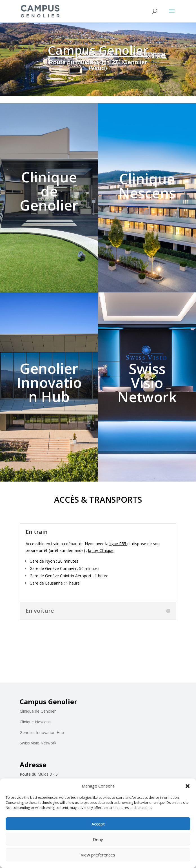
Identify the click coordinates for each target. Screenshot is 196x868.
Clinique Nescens (35, 722)
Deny (98, 839)
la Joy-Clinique (101, 550)
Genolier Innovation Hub (42, 732)
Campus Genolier (98, 53)
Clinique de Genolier (38, 711)
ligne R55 (118, 544)
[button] (188, 786)
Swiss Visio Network (38, 743)
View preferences (98, 855)
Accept (98, 824)
